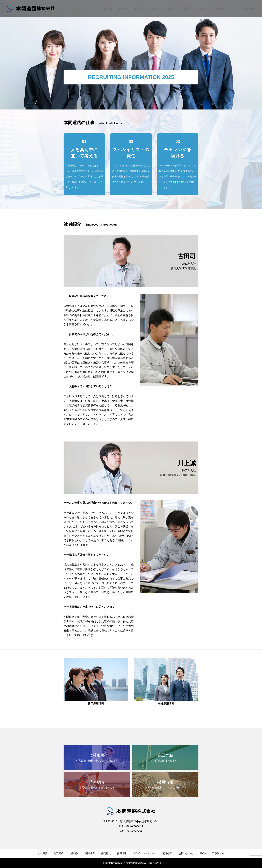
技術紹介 (154, 9)
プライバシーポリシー (145, 853)
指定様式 (185, 9)
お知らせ (107, 9)
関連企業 (169, 9)
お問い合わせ (218, 9)
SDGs (235, 9)
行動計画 (168, 853)
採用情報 (200, 9)
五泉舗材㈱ (250, 9)
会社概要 (123, 9)
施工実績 (138, 9)
